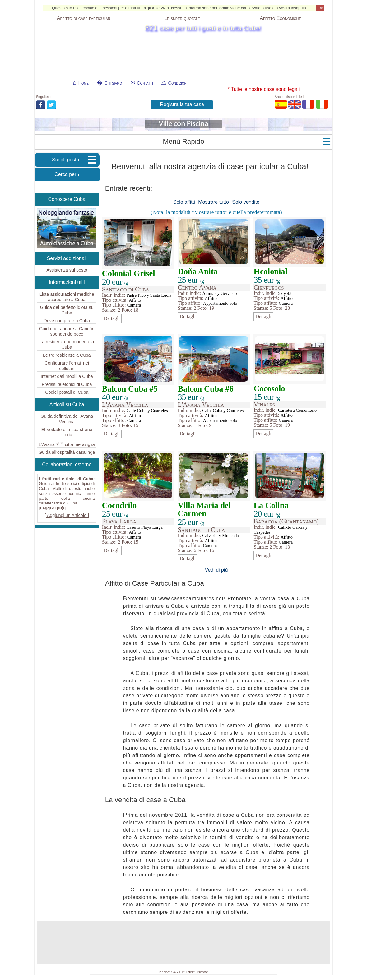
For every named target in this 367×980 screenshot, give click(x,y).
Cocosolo (269, 388)
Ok (320, 8)
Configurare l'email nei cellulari (67, 366)
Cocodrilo (119, 505)
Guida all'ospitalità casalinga (67, 452)
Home (84, 83)
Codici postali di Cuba (67, 392)
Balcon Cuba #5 (130, 389)
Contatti (145, 83)
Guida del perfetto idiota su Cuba (67, 310)
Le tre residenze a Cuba (67, 355)
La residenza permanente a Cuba (67, 344)
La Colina (271, 505)
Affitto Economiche (280, 18)
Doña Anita (198, 272)
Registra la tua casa (182, 104)
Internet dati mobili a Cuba (67, 376)
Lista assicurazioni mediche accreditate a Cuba (67, 297)
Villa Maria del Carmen (204, 509)
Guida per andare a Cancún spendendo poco (67, 331)
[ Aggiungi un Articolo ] (67, 515)
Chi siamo (113, 83)
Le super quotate (182, 18)
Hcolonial (270, 272)
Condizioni (178, 83)
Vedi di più (216, 570)
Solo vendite (246, 202)
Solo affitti (184, 202)
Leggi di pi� (52, 508)
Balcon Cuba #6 (206, 389)
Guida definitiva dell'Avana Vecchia (67, 419)
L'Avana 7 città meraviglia (67, 444)
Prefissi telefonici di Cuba (67, 384)
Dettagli (112, 318)
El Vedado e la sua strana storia (67, 432)
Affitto (84, 18)
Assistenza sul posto (67, 270)
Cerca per (65, 174)
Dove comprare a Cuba (67, 321)
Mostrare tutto (214, 202)
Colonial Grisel (129, 273)
